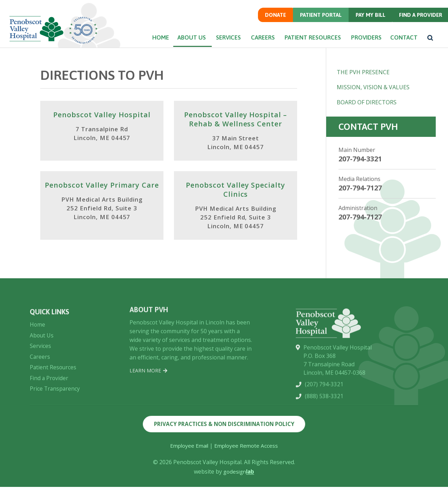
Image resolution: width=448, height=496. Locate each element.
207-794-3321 (360, 159)
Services (224, 39)
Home (153, 39)
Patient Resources (309, 39)
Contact (402, 39)
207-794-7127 (360, 188)
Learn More (148, 402)
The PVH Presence (363, 72)
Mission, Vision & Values (373, 87)
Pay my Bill (368, 16)
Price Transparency (55, 428)
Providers (362, 39)
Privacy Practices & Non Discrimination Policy (224, 433)
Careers (259, 39)
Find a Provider (419, 16)
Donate (271, 16)
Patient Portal (318, 16)
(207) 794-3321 (324, 424)
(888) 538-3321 (324, 436)
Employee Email (188, 455)
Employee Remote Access (247, 455)
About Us (187, 39)
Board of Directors (367, 102)
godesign (239, 481)
